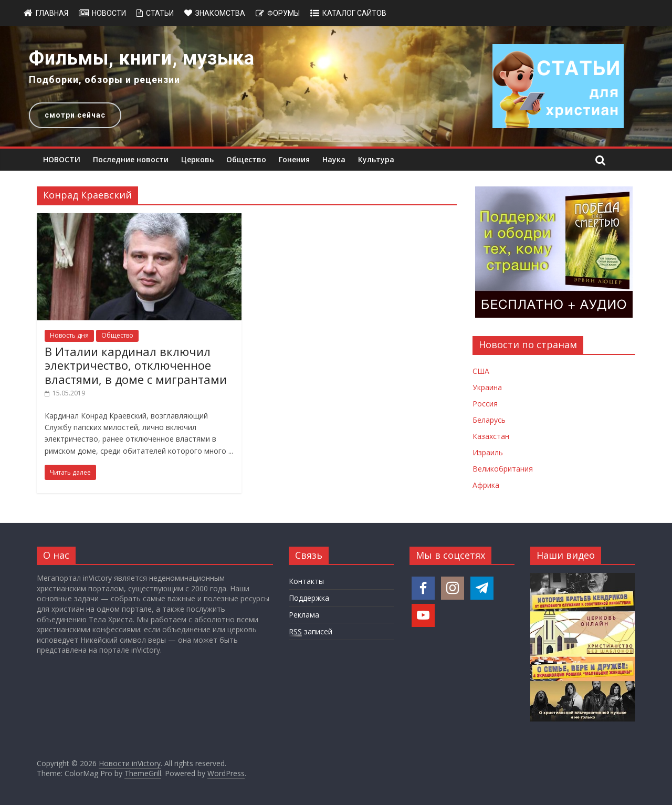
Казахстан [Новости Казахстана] (491, 436)
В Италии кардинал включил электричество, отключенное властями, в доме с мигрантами (136, 365)
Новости (109, 13)
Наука (334, 159)
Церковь (197, 159)
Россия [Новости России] (485, 404)
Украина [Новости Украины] (487, 387)
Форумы (283, 13)
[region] (336, 86)
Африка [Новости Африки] (486, 485)
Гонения (294, 159)
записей (311, 632)
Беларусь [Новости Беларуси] (489, 420)
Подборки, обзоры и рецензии (104, 80)
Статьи (160, 13)
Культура (376, 159)
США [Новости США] (481, 371)
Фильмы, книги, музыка (142, 58)
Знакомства (220, 13)
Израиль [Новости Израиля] (488, 452)
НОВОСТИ (62, 159)
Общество (246, 159)
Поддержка (309, 598)
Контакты (306, 581)
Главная (52, 13)
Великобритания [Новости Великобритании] (503, 469)
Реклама (304, 615)
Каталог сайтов (354, 13)
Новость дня (69, 335)
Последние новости (131, 159)
